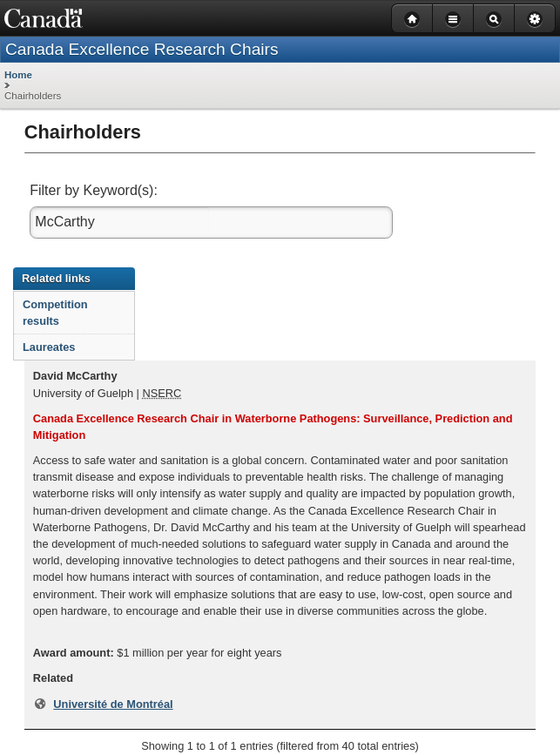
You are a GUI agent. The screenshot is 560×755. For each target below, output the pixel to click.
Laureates (49, 347)
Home (18, 75)
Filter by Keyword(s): (95, 190)
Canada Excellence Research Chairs (142, 49)
